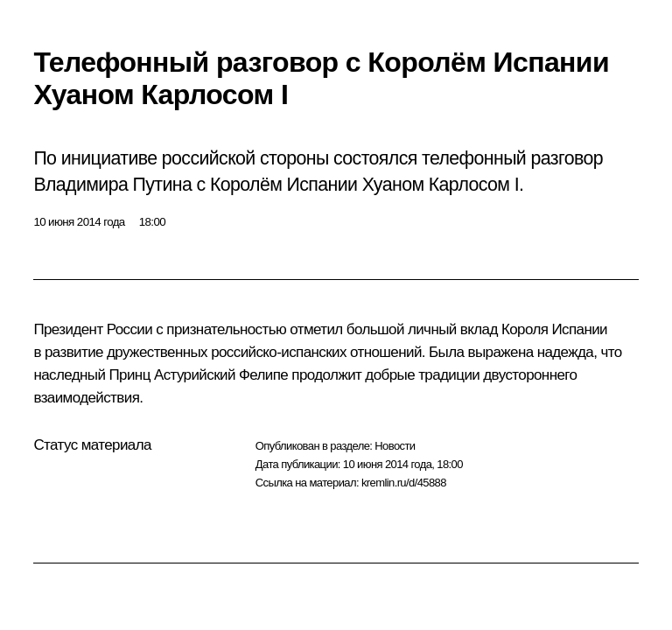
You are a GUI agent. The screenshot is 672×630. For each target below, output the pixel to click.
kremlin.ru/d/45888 (404, 483)
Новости (395, 446)
